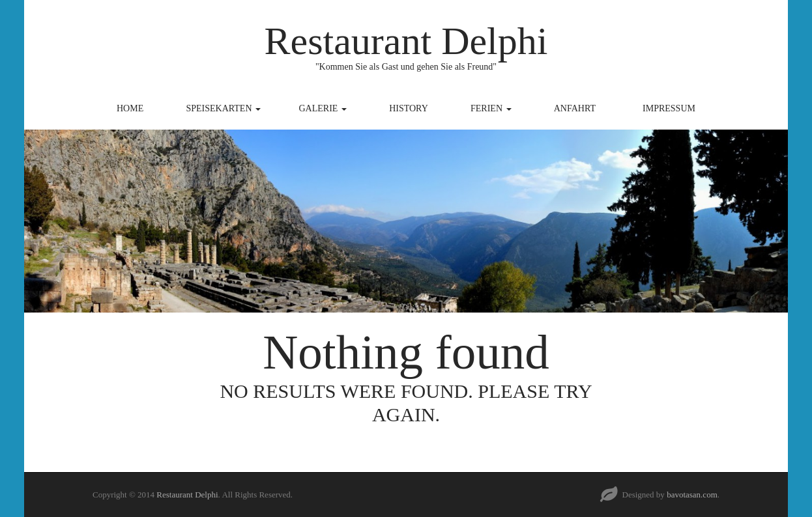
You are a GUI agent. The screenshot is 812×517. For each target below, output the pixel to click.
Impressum (669, 108)
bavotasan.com (692, 495)
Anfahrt (575, 108)
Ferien (491, 108)
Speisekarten (223, 108)
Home (130, 108)
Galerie (323, 108)
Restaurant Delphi (406, 41)
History (409, 108)
